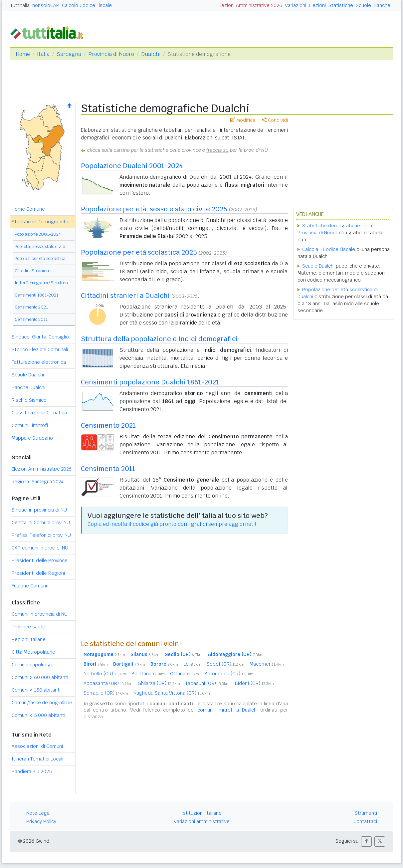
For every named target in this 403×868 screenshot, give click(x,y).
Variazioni (296, 5)
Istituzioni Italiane (201, 813)
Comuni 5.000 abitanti (38, 715)
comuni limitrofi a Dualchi (227, 710)
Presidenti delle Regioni (38, 573)
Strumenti (366, 813)
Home (23, 54)
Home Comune (28, 209)
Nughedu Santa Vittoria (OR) (172, 693)
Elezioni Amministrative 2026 (250, 5)
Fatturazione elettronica (39, 362)
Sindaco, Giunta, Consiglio (40, 337)
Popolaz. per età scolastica (40, 258)
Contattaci (365, 821)
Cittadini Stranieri (32, 271)
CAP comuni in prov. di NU (40, 548)
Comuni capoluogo (33, 665)
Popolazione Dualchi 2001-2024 (132, 166)
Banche (382, 5)
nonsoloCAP (46, 5)
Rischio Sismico (29, 400)
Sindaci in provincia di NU (39, 510)
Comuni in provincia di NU (40, 614)
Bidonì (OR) (254, 683)
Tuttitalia (20, 5)
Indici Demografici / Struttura (41, 283)
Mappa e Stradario (32, 438)
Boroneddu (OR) (229, 674)
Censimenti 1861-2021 (36, 295)
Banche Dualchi (28, 387)
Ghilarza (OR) (159, 683)
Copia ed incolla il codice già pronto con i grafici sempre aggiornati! (172, 524)
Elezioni (317, 5)
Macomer (267, 664)
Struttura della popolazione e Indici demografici (159, 339)
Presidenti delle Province (40, 560)
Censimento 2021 (31, 307)
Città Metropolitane (33, 652)
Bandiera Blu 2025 (32, 771)
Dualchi (151, 54)
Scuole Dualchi (28, 375)
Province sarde (28, 627)
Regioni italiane (29, 639)
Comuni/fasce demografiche (42, 703)
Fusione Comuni (29, 586)
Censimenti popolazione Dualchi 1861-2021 (150, 382)
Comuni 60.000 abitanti (40, 677)
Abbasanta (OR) (108, 683)
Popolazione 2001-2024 (38, 234)
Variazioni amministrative (202, 821)
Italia (43, 54)
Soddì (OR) (225, 664)
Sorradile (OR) (106, 693)
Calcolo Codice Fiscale (87, 5)
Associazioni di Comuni (37, 746)
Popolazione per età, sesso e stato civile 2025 (154, 209)
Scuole (363, 5)
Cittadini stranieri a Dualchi (125, 296)
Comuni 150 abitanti (36, 690)
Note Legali (39, 813)
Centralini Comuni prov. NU (41, 523)
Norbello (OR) (105, 674)
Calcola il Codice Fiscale (329, 249)
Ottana (185, 674)
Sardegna (69, 54)
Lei (192, 664)
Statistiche (341, 5)
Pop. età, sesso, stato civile (40, 246)
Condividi (275, 120)
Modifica (243, 120)
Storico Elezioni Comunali (40, 349)
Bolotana (148, 674)
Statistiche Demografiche (41, 222)
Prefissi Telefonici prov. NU (41, 535)
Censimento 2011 (31, 319)
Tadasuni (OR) (207, 683)
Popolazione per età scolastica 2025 (139, 252)
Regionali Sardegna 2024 (38, 482)
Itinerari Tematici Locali (37, 759)
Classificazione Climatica (39, 413)
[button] (366, 842)
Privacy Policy (41, 821)
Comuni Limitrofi (30, 425)
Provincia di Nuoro (111, 54)
